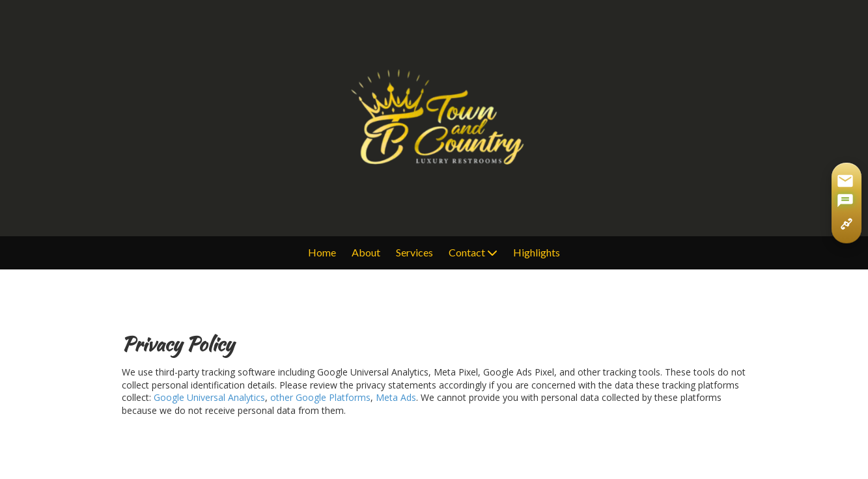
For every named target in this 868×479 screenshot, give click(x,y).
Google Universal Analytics (209, 397)
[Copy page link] (847, 224)
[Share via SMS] (845, 202)
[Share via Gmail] (845, 181)
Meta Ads (396, 397)
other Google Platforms (320, 397)
